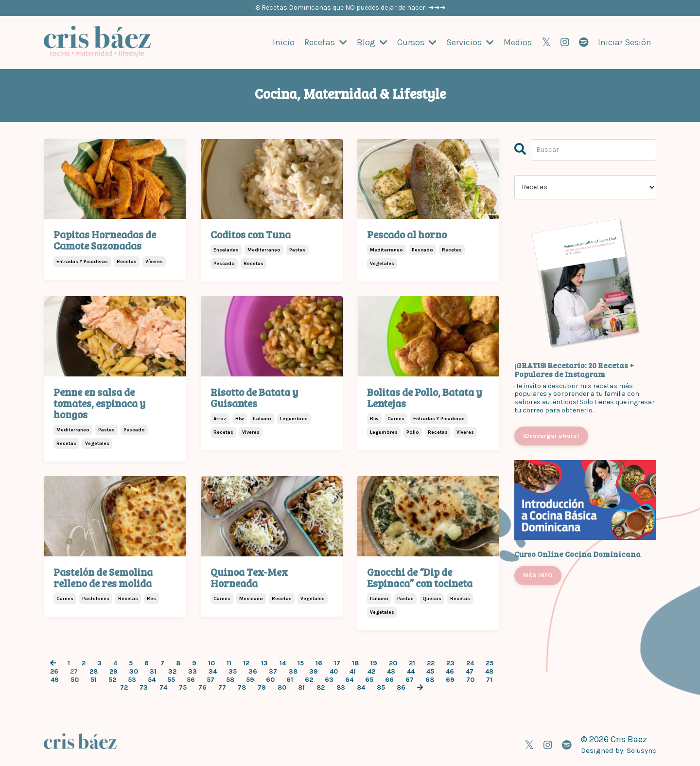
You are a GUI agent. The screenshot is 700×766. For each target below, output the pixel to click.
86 (401, 687)
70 (470, 679)
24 (470, 663)
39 (314, 671)
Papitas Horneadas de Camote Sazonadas (105, 239)
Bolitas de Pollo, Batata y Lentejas (424, 397)
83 (341, 687)
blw (240, 418)
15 (301, 663)
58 (230, 679)
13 (264, 663)
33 (192, 671)
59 (250, 679)
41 (353, 671)
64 (349, 679)
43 (391, 671)
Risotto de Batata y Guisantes (254, 397)
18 (355, 663)
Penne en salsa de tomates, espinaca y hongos (99, 402)
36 (253, 671)
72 (124, 687)
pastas (297, 250)
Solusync (641, 750)
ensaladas (226, 250)
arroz (220, 418)
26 (54, 671)
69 (450, 679)
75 (183, 687)
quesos (432, 598)
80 (282, 687)
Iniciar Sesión (625, 42)
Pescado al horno (407, 234)
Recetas (326, 42)
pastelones (96, 598)
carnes (396, 418)
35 (233, 671)
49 (55, 679)
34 (213, 671)
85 (381, 687)
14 (283, 663)
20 (393, 663)
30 (134, 671)
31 (153, 671)
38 (293, 671)
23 (450, 663)
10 (211, 663)
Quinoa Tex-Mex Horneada (249, 577)
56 (191, 679)
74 (163, 687)
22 (431, 663)
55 (171, 679)
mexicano (251, 598)
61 (290, 679)
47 (470, 671)
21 (412, 663)
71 (489, 679)
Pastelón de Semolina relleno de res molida (103, 577)
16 (319, 663)
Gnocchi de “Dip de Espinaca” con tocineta (420, 577)
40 (334, 671)
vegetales (382, 264)
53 (132, 679)
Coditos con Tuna (251, 234)
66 (389, 679)
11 (229, 663)
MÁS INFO (538, 575)
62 (309, 679)
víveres (154, 261)
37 (273, 671)
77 (222, 687)
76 (202, 687)
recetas (127, 261)
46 (450, 671)
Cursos (417, 42)
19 (374, 663)
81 (301, 687)
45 (430, 671)
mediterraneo (264, 250)
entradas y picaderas (82, 261)
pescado (224, 264)
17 (337, 663)
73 (144, 687)
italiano (262, 418)
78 (242, 687)
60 (270, 679)
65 (369, 679)
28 (94, 671)
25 (490, 663)
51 (94, 679)
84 (361, 687)
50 (75, 679)
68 (430, 679)
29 (114, 671)
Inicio (284, 42)
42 (371, 671)
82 (321, 687)
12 (246, 663)
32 (172, 671)
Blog (372, 42)
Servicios (470, 42)
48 (489, 671)
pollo (413, 432)
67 (410, 679)
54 (152, 679)
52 (112, 679)
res (151, 598)
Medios (518, 42)
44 (411, 671)
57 (210, 679)
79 (262, 687)
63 (329, 679)
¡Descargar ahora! (551, 435)
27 (74, 671)
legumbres (294, 418)
